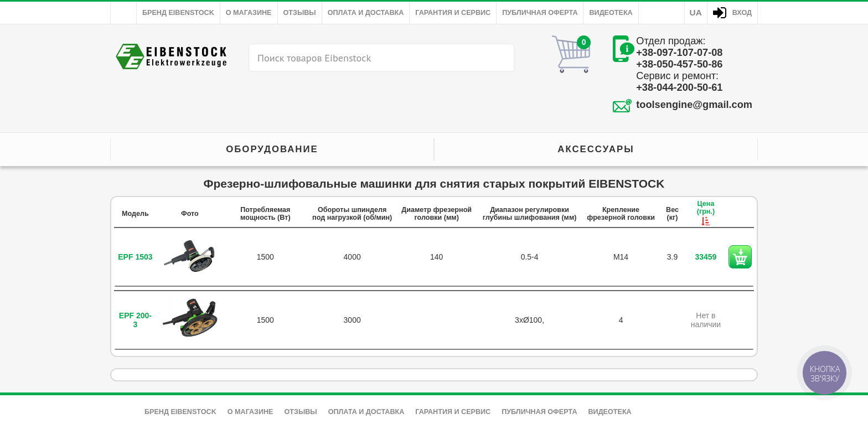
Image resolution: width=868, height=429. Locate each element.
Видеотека (611, 13)
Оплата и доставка (366, 13)
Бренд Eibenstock (178, 13)
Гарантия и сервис (453, 13)
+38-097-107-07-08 (679, 53)
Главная (123, 13)
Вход (742, 13)
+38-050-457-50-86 (679, 64)
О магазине (249, 13)
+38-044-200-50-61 (679, 87)
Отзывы (300, 13)
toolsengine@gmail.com (694, 105)
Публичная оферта (540, 13)
